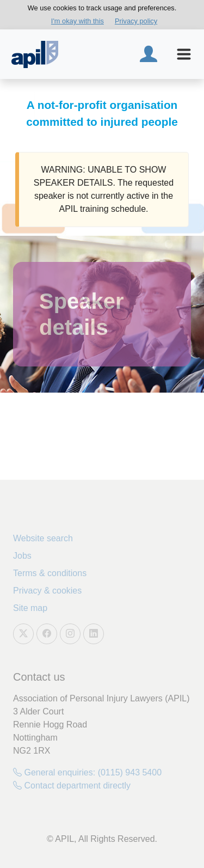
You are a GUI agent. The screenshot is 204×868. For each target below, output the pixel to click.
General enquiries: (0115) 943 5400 (87, 772)
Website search (43, 538)
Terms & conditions (50, 573)
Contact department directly (72, 786)
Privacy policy (136, 21)
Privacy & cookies (47, 591)
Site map (30, 608)
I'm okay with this (78, 21)
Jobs (22, 556)
